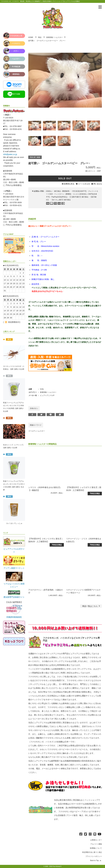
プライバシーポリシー (94, 856)
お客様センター (96, 840)
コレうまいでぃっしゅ (14, 523)
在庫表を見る (69, 184)
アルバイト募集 (96, 844)
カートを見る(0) (84, 184)
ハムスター (59, 37)
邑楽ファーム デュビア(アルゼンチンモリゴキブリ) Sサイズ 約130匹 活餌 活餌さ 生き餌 (14, 486)
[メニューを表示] (100, 7)
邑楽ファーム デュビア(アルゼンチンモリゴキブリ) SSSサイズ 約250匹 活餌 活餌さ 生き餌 (13, 407)
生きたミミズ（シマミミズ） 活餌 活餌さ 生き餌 (14, 446)
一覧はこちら (91, 606)
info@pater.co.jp (10, 154)
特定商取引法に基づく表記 (92, 852)
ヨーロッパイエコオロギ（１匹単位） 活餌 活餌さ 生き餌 (14, 368)
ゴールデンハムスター (37, 431)
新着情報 (50, 37)
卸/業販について (96, 848)
